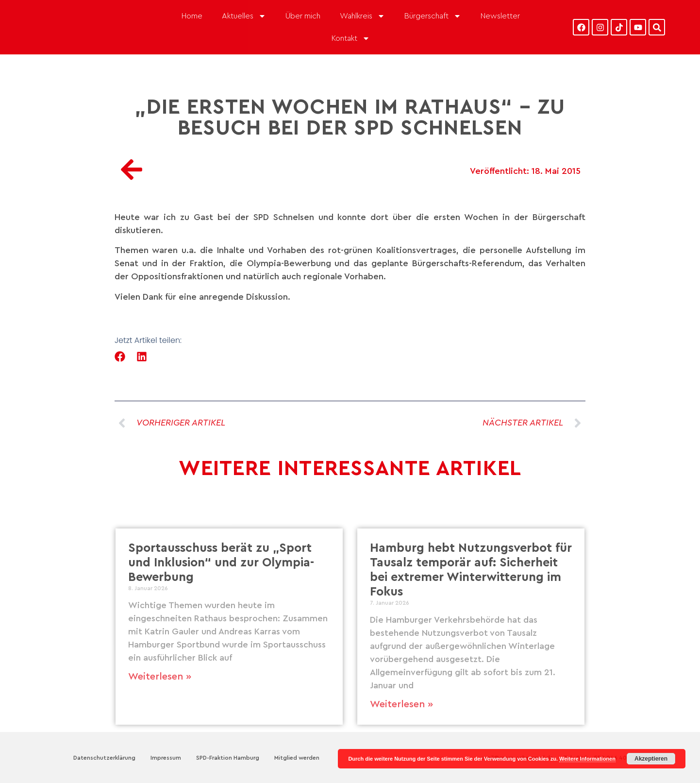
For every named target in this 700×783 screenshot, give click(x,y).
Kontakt (351, 38)
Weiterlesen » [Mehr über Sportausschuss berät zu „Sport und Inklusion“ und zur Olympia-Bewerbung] (160, 677)
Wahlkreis (362, 16)
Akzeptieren (651, 759)
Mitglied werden (297, 758)
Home (192, 16)
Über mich (303, 16)
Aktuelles (244, 16)
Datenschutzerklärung (104, 758)
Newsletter (500, 16)
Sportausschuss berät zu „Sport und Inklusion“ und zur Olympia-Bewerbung (221, 563)
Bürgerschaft (433, 16)
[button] (120, 357)
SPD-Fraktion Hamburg (228, 758)
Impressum (166, 758)
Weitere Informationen (587, 759)
